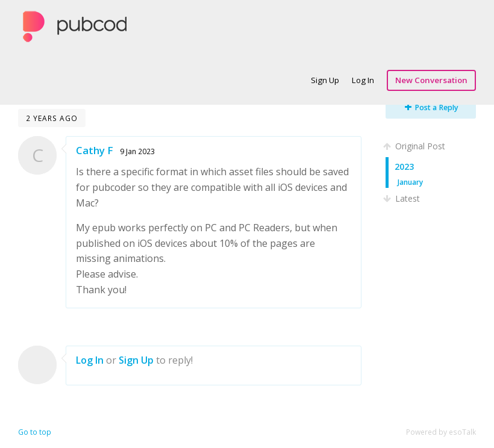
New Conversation (431, 80)
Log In (363, 80)
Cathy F (95, 150)
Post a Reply (432, 107)
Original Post (415, 146)
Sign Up (325, 80)
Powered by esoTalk (441, 432)
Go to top (35, 432)
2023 (404, 166)
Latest (403, 198)
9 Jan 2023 (137, 151)
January (410, 182)
